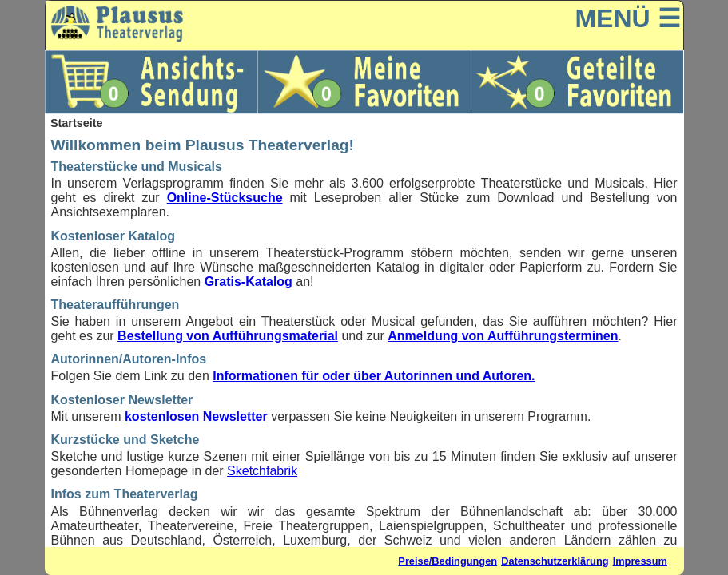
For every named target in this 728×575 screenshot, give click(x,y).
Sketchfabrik (262, 471)
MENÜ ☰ (627, 18)
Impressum (640, 561)
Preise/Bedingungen (448, 561)
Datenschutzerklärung (555, 561)
